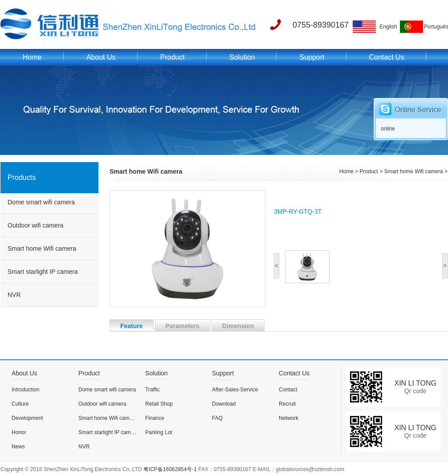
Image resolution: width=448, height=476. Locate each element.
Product (173, 57)
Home (32, 57)
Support (312, 57)
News (18, 447)
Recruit (287, 404)
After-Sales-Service (235, 390)
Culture (20, 404)
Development (27, 418)
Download (224, 404)
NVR (14, 295)
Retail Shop (159, 404)
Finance (155, 418)
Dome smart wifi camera (41, 202)
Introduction (26, 390)
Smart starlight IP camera (43, 272)
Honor (19, 432)
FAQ (217, 418)
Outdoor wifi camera (35, 225)
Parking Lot (159, 432)
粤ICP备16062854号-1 (170, 469)
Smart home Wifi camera (42, 248)
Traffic (153, 390)
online (388, 129)
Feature (126, 325)
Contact (288, 390)
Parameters (177, 325)
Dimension (233, 325)
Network (289, 418)
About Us (101, 57)
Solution (242, 57)
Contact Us (387, 57)
